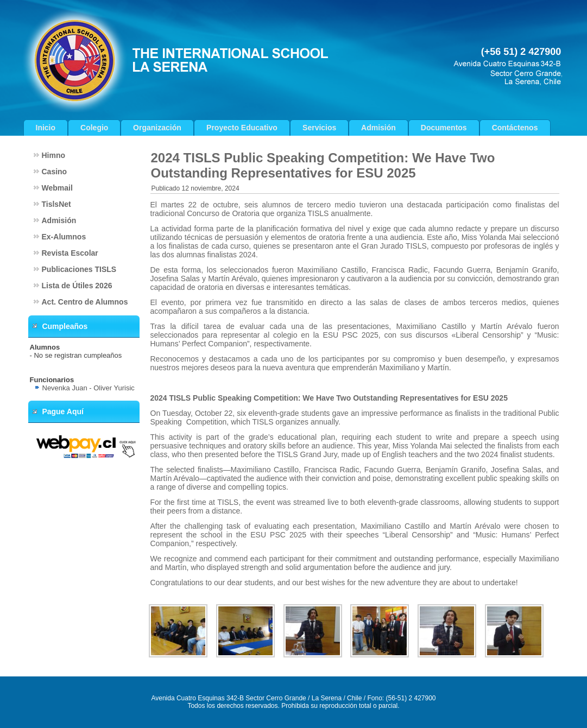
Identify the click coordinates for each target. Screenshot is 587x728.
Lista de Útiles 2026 (77, 286)
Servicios (319, 128)
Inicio (46, 128)
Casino (55, 172)
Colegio (94, 128)
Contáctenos (515, 128)
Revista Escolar (70, 253)
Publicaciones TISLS (79, 269)
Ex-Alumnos (64, 237)
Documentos (444, 128)
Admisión (378, 128)
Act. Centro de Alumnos (85, 302)
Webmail (57, 188)
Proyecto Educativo (242, 128)
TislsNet (56, 204)
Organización (157, 128)
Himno (54, 155)
